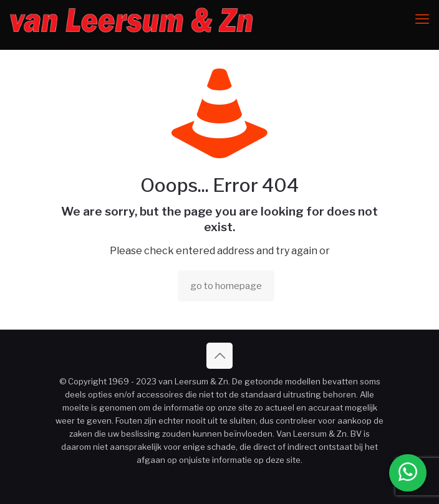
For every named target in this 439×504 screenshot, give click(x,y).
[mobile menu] (422, 19)
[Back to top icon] (219, 356)
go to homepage (226, 286)
